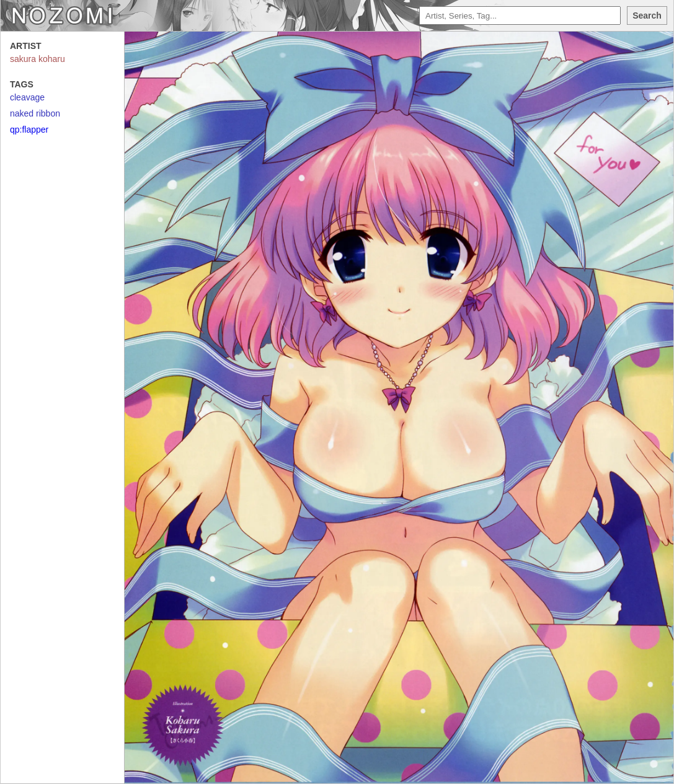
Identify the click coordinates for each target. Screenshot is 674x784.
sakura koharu (38, 59)
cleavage (27, 97)
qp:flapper (29, 130)
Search (647, 15)
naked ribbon (35, 113)
